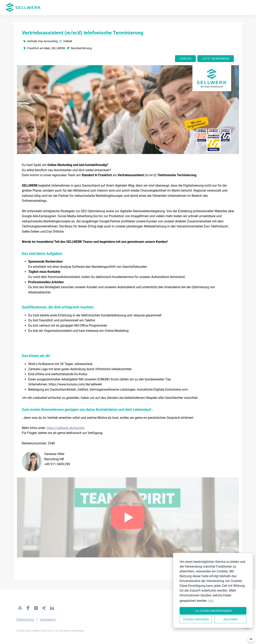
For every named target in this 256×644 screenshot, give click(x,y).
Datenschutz (25, 619)
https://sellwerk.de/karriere (65, 428)
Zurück (186, 59)
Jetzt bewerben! (216, 59)
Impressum (48, 619)
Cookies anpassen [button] (196, 619)
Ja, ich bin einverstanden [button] (213, 611)
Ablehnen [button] (230, 619)
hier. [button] (211, 601)
